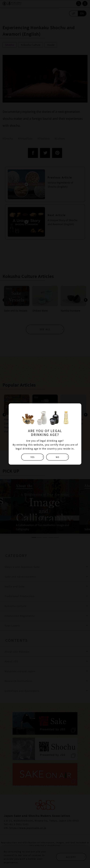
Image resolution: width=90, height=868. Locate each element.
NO (58, 457)
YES (32, 457)
